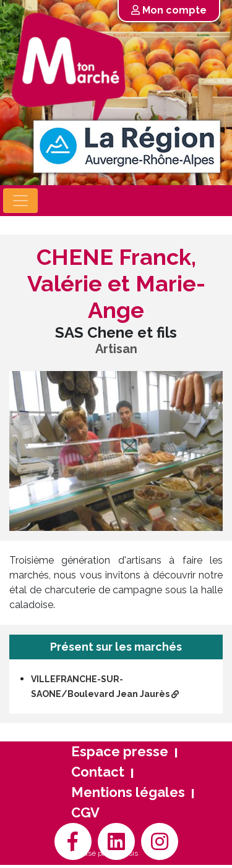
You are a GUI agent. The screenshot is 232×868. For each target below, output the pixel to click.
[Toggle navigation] (20, 201)
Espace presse (120, 751)
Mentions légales (128, 792)
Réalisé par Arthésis (105, 853)
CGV (85, 812)
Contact (98, 772)
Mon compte (169, 10)
